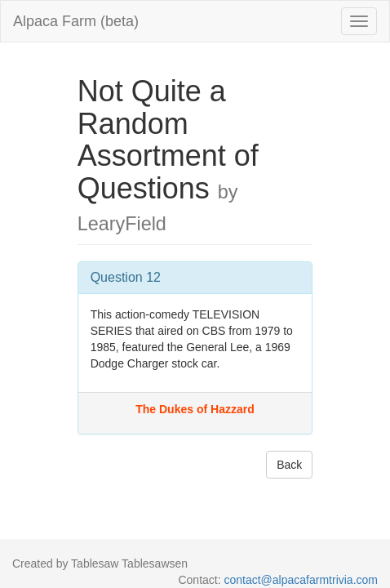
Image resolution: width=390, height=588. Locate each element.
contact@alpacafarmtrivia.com (301, 580)
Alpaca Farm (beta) (76, 21)
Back (289, 465)
